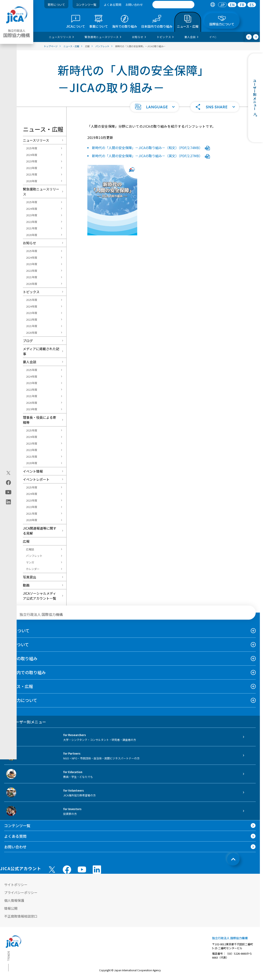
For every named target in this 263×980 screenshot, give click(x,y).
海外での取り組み (21, 658)
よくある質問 (112, 5)
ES (252, 5)
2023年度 (32, 161)
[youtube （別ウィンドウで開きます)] (82, 869)
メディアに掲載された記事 (41, 351)
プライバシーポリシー (21, 892)
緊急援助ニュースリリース (41, 192)
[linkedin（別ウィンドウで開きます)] (8, 502)
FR (242, 5)
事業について (17, 644)
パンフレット (34, 556)
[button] (154, 107)
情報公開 (11, 908)
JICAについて (17, 631)
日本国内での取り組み (25, 672)
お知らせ (30, 243)
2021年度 (32, 174)
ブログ (28, 341)
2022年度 (32, 168)
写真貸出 (30, 577)
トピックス (31, 292)
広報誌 (30, 549)
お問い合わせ (134, 5)
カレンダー (33, 569)
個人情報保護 (14, 900)
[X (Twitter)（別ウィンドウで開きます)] (8, 473)
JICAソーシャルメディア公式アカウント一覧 (40, 596)
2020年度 (32, 181)
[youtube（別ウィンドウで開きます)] (8, 492)
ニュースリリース (36, 140)
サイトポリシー (16, 885)
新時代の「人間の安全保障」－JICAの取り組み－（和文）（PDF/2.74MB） (151, 148)
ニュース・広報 (19, 686)
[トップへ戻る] (233, 859)
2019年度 (32, 409)
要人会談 (30, 362)
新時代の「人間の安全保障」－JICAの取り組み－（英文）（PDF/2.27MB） (151, 156)
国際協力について (21, 700)
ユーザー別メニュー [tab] (25, 722)
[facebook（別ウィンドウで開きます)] (8, 482)
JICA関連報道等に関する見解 (40, 531)
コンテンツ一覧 (86, 5)
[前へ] (249, 37)
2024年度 (32, 155)
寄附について (56, 5)
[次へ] (256, 37)
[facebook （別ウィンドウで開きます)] (67, 870)
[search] (173, 5)
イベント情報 (33, 471)
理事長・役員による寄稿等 (40, 420)
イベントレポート (36, 479)
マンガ (30, 562)
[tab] (213, 5)
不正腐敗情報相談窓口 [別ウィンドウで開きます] (21, 916)
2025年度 (32, 148)
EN (232, 5)
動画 (26, 585)
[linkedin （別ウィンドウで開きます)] (97, 870)
